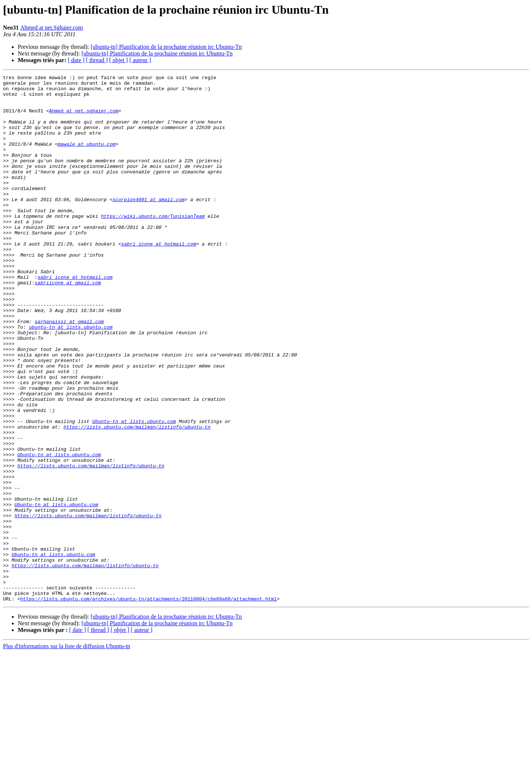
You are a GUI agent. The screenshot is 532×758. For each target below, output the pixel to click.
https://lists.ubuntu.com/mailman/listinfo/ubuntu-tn (137, 498)
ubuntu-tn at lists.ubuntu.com (71, 378)
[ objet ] (118, 60)
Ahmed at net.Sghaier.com (52, 28)
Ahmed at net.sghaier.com (84, 118)
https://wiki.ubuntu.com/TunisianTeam (153, 245)
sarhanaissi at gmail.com (69, 371)
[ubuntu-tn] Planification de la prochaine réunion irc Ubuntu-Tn (166, 47)
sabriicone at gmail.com (68, 325)
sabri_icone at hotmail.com (159, 278)
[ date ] (76, 60)
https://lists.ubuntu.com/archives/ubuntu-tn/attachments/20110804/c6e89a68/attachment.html (149, 704)
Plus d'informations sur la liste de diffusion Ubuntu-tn (66, 752)
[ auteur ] (140, 60)
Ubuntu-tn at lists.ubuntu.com (134, 491)
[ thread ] (97, 60)
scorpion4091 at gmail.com (148, 225)
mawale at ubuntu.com (86, 158)
